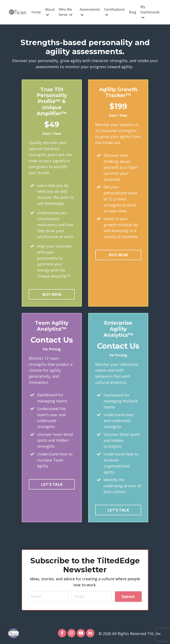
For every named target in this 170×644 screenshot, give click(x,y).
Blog (133, 12)
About (50, 12)
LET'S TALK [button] (52, 485)
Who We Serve (66, 12)
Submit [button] (128, 597)
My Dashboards (150, 12)
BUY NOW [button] (52, 295)
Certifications (114, 12)
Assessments (90, 12)
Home (36, 12)
